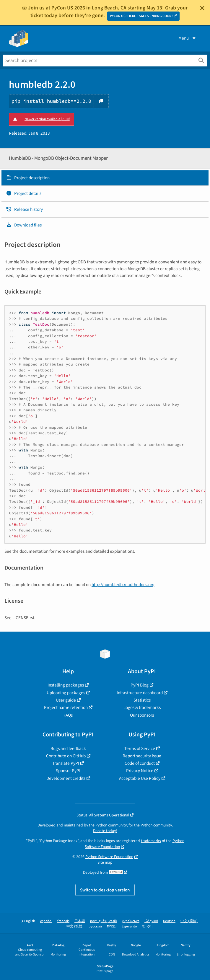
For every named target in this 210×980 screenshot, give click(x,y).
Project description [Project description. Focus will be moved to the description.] (28, 178)
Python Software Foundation (109, 857)
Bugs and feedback (68, 749)
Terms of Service (140, 749)
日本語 (80, 921)
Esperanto (129, 926)
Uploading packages (66, 693)
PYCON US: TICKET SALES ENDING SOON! (141, 16)
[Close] (202, 8)
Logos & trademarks (142, 707)
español (46, 921)
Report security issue (142, 756)
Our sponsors (142, 715)
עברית (112, 926)
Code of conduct (140, 763)
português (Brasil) (104, 921)
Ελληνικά (151, 921)
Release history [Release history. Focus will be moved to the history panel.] (24, 209)
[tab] (105, 178)
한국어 (147, 926)
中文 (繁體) (75, 926)
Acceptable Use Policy (140, 778)
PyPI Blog (140, 685)
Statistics (142, 700)
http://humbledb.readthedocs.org (123, 585)
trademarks (151, 841)
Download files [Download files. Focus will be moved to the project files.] (24, 225)
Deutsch (169, 921)
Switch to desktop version (105, 890)
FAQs (68, 715)
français (63, 921)
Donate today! (105, 831)
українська (131, 921)
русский (95, 926)
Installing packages (66, 685)
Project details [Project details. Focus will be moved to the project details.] (24, 193)
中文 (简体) (189, 921)
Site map (105, 862)
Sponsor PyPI (68, 771)
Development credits (66, 778)
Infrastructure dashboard (140, 693)
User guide (66, 700)
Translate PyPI (66, 763)
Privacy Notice (140, 771)
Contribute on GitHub (66, 756)
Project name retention (66, 707)
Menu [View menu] (188, 38)
